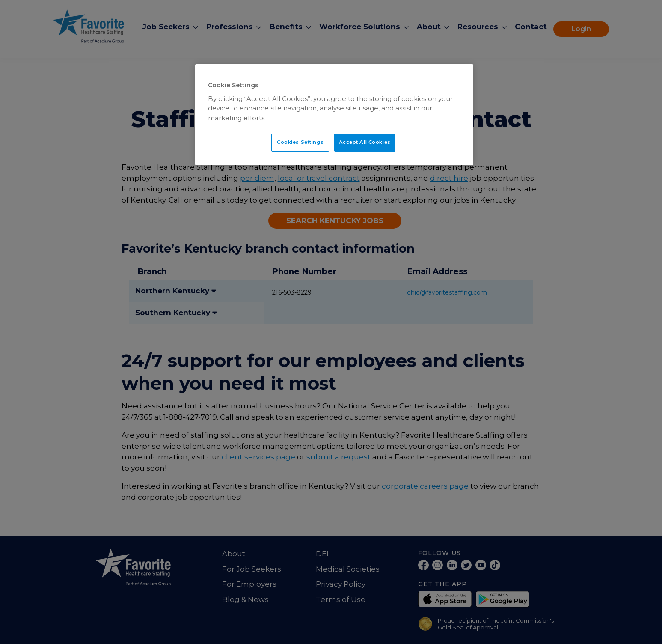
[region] (334, 115)
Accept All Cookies (365, 142)
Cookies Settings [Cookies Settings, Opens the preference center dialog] (300, 142)
